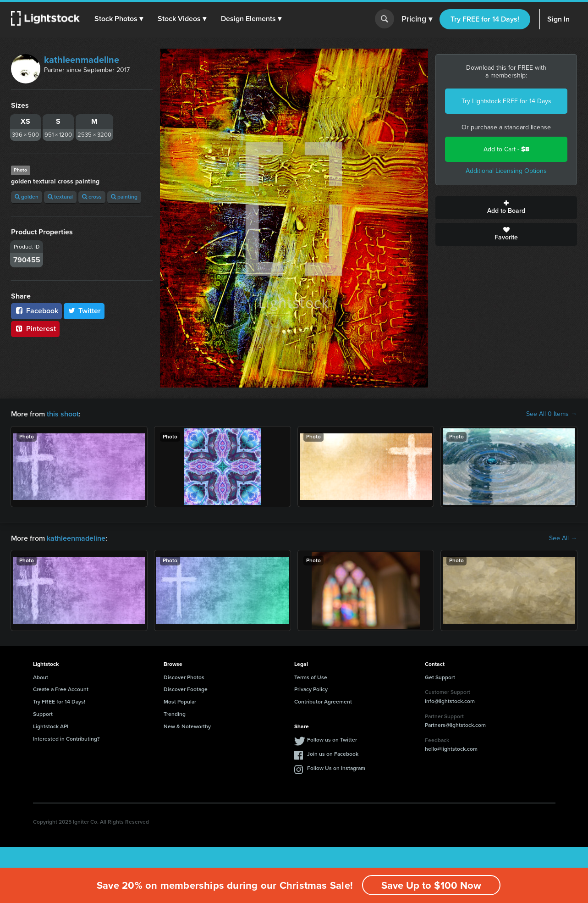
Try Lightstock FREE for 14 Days (506, 101)
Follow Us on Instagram (336, 768)
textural (60, 197)
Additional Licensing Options (506, 171)
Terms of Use (311, 677)
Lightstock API (51, 726)
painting (124, 197)
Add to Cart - (506, 149)
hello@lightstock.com (451, 749)
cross (92, 197)
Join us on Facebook (333, 754)
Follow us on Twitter (332, 740)
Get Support (440, 677)
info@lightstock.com (450, 701)
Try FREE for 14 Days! (485, 19)
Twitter (84, 311)
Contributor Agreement (323, 702)
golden (27, 197)
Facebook (36, 311)
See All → (563, 538)
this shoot (63, 414)
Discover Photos (184, 677)
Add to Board (506, 208)
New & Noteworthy (187, 726)
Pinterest (35, 329)
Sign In (558, 19)
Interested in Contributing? (66, 739)
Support (43, 714)
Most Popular (180, 702)
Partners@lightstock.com (455, 725)
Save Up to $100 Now (431, 885)
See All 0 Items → (552, 414)
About (41, 677)
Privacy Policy (311, 689)
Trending (175, 714)
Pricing (417, 19)
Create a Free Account (61, 689)
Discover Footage (186, 689)
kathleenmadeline (82, 60)
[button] (119, 19)
